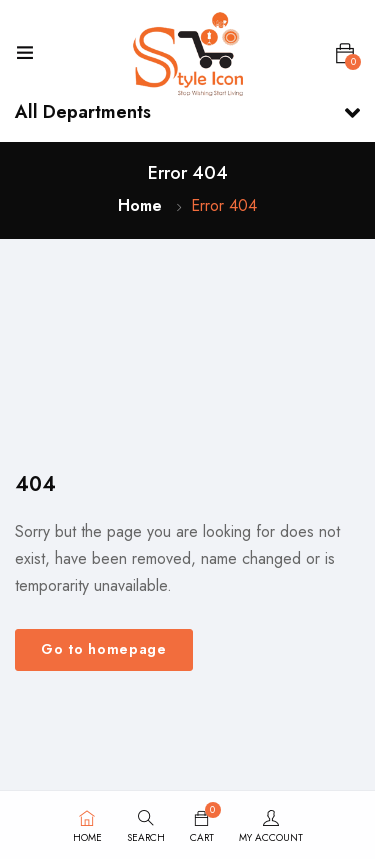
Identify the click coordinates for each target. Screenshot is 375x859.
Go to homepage (104, 649)
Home (140, 205)
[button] (345, 54)
